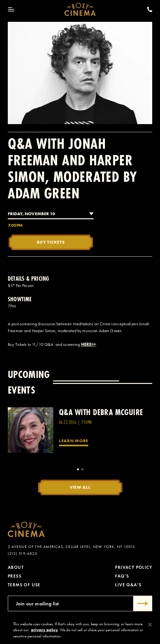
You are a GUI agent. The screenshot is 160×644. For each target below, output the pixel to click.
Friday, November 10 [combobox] (31, 214)
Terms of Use (24, 585)
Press (15, 576)
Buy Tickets (51, 242)
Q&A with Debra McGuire (101, 412)
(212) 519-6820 (23, 554)
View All (80, 487)
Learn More (74, 441)
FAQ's (122, 576)
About (16, 567)
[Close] (150, 627)
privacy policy (45, 632)
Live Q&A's (128, 585)
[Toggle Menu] (11, 9)
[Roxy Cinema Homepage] (80, 9)
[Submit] (143, 603)
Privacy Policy (134, 567)
